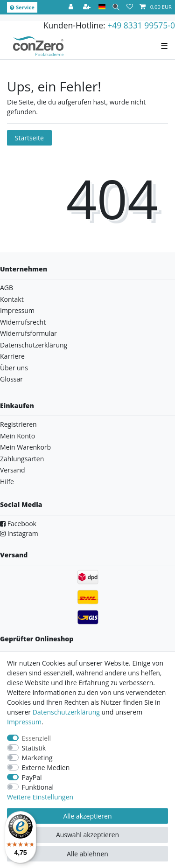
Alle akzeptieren (87, 816)
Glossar (11, 379)
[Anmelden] (72, 7)
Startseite (29, 138)
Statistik (34, 748)
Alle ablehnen (87, 854)
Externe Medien (46, 767)
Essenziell (37, 738)
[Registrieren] (88, 7)
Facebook (18, 524)
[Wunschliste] (130, 7)
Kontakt (12, 299)
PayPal (32, 777)
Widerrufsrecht (23, 322)
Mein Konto (17, 436)
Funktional (38, 787)
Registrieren (18, 424)
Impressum (17, 310)
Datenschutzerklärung (34, 345)
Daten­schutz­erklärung (66, 712)
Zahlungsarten (22, 459)
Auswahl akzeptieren (87, 835)
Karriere (12, 356)
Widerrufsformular (28, 333)
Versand (13, 470)
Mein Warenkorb (25, 447)
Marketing (37, 758)
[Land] (102, 7)
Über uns (14, 368)
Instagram (19, 533)
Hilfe (7, 482)
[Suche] (116, 7)
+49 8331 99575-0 (141, 25)
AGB (7, 288)
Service (22, 7)
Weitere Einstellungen (40, 797)
